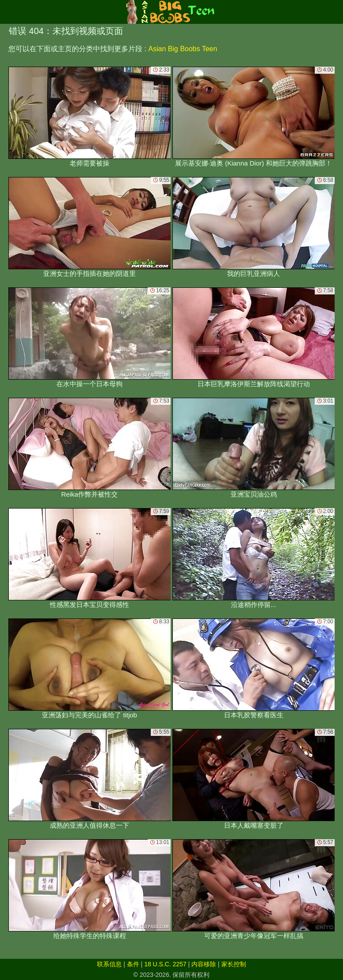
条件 (133, 964)
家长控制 (234, 964)
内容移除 (204, 964)
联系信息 (109, 964)
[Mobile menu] (8, 12)
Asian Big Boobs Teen (183, 49)
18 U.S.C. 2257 (165, 964)
